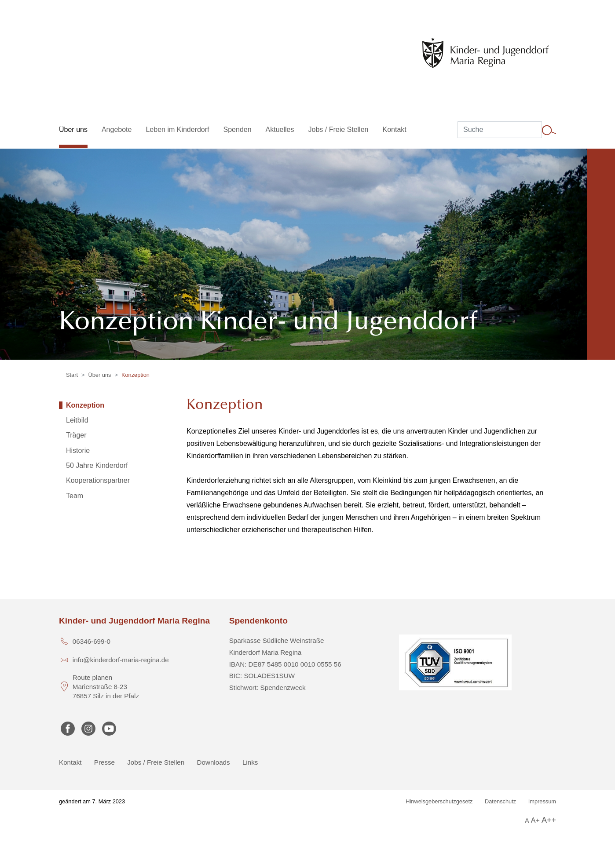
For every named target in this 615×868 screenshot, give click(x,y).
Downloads (214, 762)
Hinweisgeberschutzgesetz (439, 801)
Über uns (100, 375)
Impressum (542, 801)
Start (72, 375)
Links (250, 762)
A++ (549, 820)
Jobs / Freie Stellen (156, 762)
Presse (104, 762)
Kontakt (70, 762)
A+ (535, 820)
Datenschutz (500, 801)
